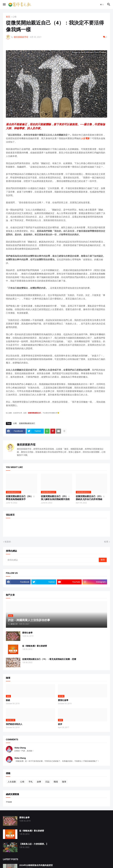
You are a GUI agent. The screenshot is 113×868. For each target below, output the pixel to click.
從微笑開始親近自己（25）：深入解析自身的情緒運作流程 (55, 498)
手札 (31, 782)
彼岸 (60, 724)
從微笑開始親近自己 (27, 423)
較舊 (106, 542)
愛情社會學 (27, 633)
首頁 (8, 17)
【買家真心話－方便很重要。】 (34, 844)
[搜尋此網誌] (53, 560)
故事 (39, 782)
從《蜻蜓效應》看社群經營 (35, 646)
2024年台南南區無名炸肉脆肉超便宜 (36, 865)
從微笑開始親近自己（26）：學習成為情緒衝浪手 (20, 498)
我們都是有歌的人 (14, 724)
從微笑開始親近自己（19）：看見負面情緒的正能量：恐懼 (49, 659)
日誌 (47, 782)
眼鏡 (8, 700)
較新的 (8, 542)
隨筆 (64, 782)
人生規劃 (12, 782)
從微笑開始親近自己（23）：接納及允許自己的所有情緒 (90, 498)
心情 (14, 17)
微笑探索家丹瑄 (26, 445)
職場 (56, 782)
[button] (4, 5)
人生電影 (85, 138)
